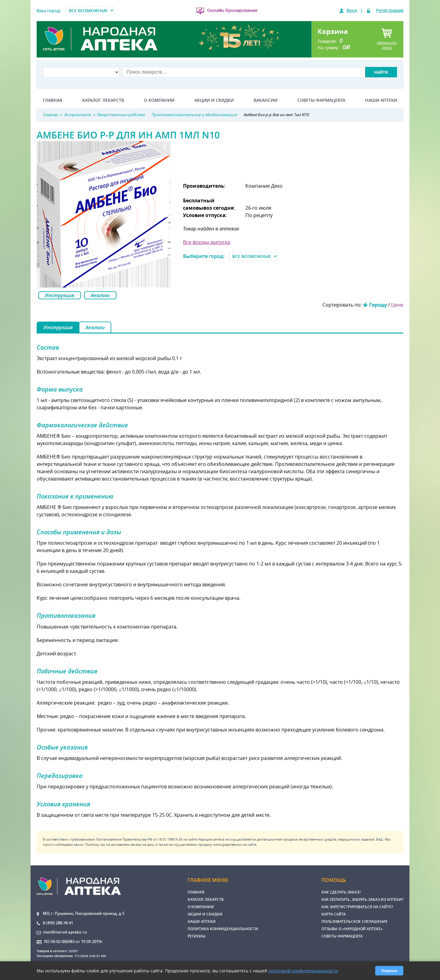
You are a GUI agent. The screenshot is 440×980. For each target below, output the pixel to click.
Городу (378, 305)
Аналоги (100, 295)
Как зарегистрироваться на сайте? (357, 907)
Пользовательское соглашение (355, 921)
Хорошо (389, 971)
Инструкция (60, 295)
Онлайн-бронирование (232, 10)
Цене (397, 305)
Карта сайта (334, 914)
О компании (159, 100)
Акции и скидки (214, 100)
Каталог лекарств (103, 100)
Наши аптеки (381, 100)
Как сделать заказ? (341, 892)
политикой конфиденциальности (303, 971)
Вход (352, 10)
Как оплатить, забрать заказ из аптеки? (362, 899)
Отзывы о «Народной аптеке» (352, 929)
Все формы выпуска (207, 242)
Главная (53, 100)
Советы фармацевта (321, 100)
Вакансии (266, 100)
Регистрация (390, 10)
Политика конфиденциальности (223, 929)
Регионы (197, 936)
